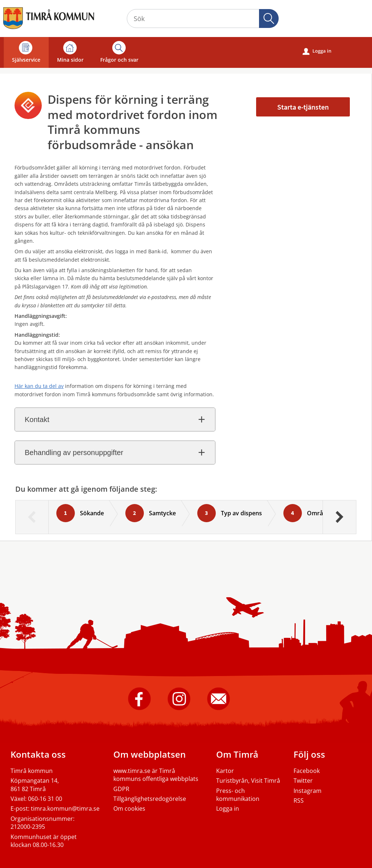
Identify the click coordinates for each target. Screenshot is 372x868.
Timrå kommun (32, 771)
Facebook (307, 771)
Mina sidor (70, 52)
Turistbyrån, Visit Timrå (248, 781)
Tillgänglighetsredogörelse (150, 799)
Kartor (225, 771)
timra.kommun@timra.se (65, 808)
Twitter (303, 781)
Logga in (317, 51)
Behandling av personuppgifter (74, 453)
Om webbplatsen (149, 754)
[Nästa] (339, 517)
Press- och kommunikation (238, 795)
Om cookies (129, 808)
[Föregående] (32, 517)
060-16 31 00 (45, 799)
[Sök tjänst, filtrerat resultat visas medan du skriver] (203, 19)
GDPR (121, 789)
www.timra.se (132, 771)
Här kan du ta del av (39, 386)
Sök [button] (269, 19)
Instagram (308, 791)
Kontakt (37, 419)
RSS (299, 801)
